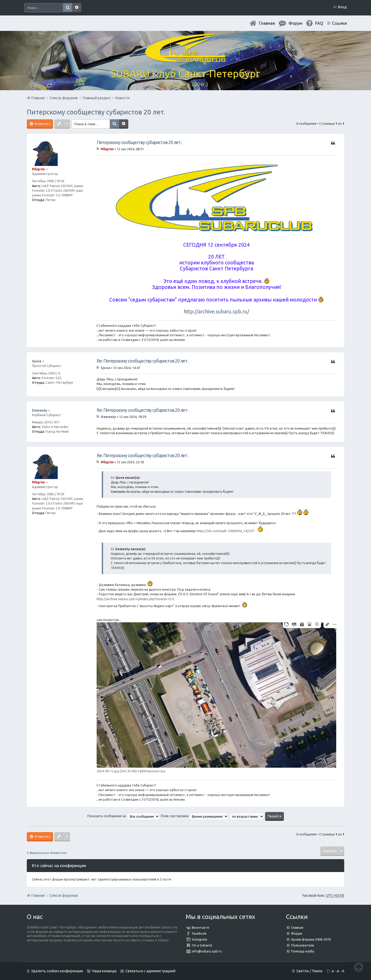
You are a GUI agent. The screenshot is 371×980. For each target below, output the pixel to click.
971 (57, 422)
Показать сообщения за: (123, 816)
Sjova (37, 361)
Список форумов (64, 895)
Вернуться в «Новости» (48, 853)
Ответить (42, 124)
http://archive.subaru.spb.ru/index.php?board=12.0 (135, 599)
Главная (267, 23)
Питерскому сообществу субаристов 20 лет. (96, 112)
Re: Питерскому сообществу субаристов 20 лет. (142, 361)
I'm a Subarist (202, 945)
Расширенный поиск (77, 8)
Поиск (68, 8)
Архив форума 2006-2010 (311, 939)
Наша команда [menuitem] (104, 971)
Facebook (199, 933)
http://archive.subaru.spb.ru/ (216, 312)
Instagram (200, 939)
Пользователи (303, 945)
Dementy (40, 410)
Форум (297, 933)
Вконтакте (201, 927)
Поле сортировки (195, 816)
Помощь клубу (303, 951)
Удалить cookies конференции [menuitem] (57, 971)
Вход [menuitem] (342, 7)
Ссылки (339, 23)
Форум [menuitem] (296, 23)
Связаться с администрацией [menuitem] (150, 971)
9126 (61, 181)
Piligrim (38, 169)
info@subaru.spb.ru (207, 951)
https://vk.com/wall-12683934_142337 (225, 531)
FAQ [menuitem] (319, 23)
